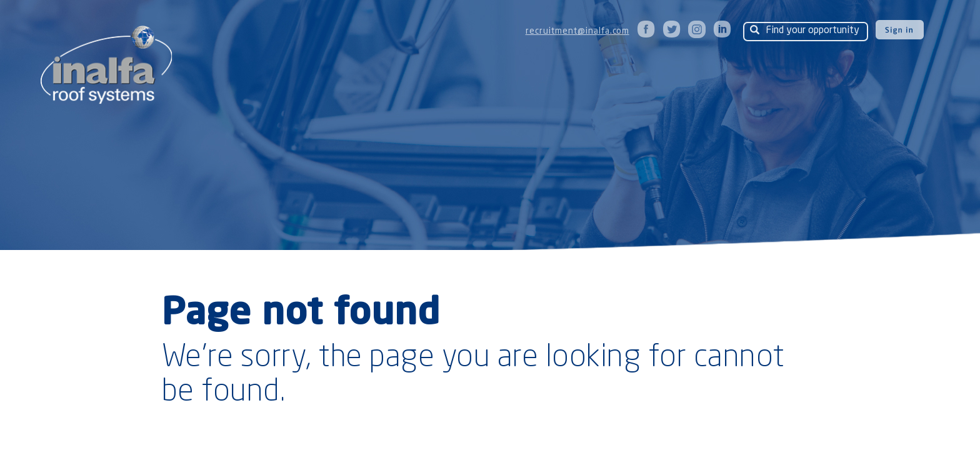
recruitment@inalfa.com (577, 31)
